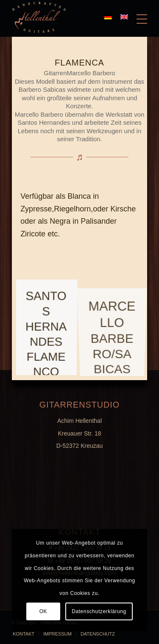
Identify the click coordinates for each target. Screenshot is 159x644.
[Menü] (138, 17)
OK (43, 611)
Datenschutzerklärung (99, 611)
